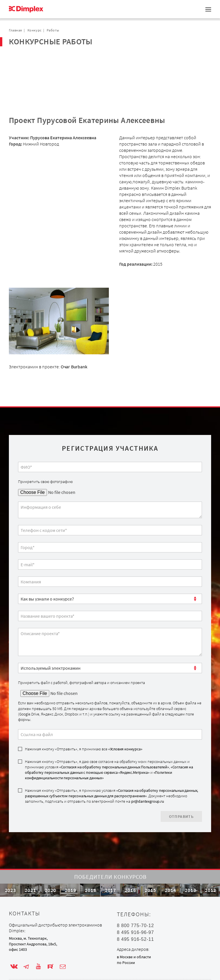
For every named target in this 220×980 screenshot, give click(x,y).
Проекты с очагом (34, 58)
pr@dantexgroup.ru (148, 774)
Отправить (181, 789)
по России (126, 952)
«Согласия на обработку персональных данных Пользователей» (114, 740)
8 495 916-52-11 (135, 929)
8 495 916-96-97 (135, 922)
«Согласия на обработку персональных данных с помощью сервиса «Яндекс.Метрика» (109, 742)
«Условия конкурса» (125, 721)
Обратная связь (32, 76)
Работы (53, 30)
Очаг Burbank (74, 339)
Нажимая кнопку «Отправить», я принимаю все (84, 721)
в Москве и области (134, 946)
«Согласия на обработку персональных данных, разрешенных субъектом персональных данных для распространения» (111, 766)
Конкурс (35, 30)
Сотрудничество (32, 67)
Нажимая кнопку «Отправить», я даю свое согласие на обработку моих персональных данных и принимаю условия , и (109, 742)
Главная (15, 30)
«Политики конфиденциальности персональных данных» (99, 748)
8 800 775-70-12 (135, 915)
